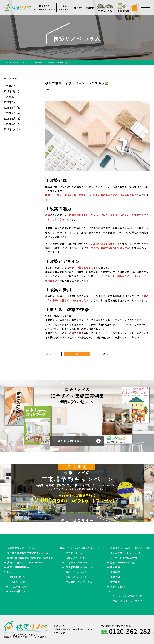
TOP (5, 62)
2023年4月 (10, 129)
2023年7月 (10, 113)
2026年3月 (10, 86)
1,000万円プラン (19, 582)
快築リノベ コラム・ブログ (127, 601)
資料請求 (115, 572)
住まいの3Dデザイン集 (122, 562)
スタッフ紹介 (117, 586)
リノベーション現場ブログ (127, 596)
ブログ (110, 591)
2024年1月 (10, 97)
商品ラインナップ (65, 8)
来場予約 (115, 577)
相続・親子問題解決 (18, 567)
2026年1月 (10, 91)
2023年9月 (10, 102)
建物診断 (115, 567)
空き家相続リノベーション (80, 567)
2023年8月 (10, 107)
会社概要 (90, 8)
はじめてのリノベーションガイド (44, 8)
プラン (7, 572)
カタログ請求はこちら (73, 441)
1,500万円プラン (18, 586)
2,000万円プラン (19, 591)
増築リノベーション (77, 577)
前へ (48, 354)
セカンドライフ (74, 553)
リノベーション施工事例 (123, 558)
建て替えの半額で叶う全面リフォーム (28, 553)
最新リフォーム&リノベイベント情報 (130, 548)
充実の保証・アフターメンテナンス (26, 562)
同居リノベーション (77, 558)
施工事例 (78, 8)
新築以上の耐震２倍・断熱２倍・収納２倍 (30, 558)
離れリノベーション (77, 572)
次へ (106, 354)
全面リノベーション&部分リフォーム (80, 548)
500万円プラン (18, 577)
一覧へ (77, 354)
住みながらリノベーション (80, 582)
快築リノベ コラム (20, 62)
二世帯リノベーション (78, 562)
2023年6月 (10, 118)
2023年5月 (10, 124)
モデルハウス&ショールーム (126, 553)
